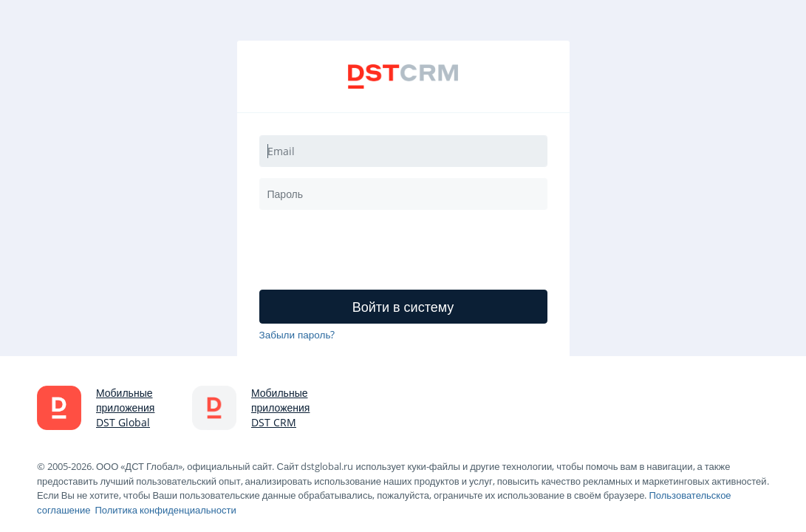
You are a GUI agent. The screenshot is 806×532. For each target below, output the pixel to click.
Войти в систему (403, 307)
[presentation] (372, 250)
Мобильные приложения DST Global (125, 407)
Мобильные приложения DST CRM (280, 407)
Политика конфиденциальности (165, 510)
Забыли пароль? (297, 335)
